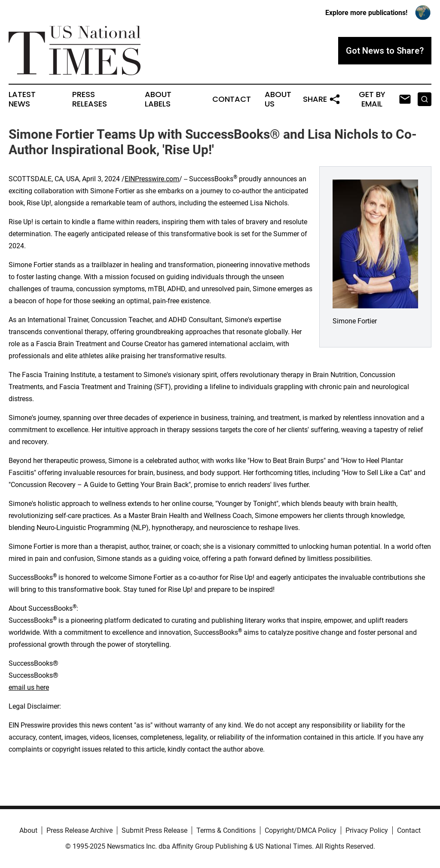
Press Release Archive (79, 830)
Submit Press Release (154, 830)
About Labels (158, 99)
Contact (232, 99)
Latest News (22, 99)
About (28, 830)
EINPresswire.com (152, 179)
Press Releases (90, 99)
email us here (29, 687)
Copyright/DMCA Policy (301, 830)
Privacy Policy (367, 830)
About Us (278, 99)
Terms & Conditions (226, 830)
